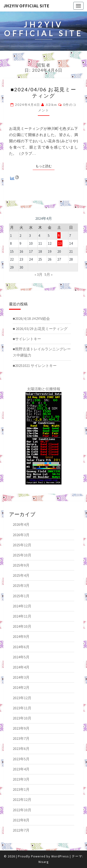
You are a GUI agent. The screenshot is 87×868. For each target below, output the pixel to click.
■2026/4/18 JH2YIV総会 (31, 318)
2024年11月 (22, 616)
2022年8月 (21, 820)
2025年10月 (22, 555)
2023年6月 (21, 749)
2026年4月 (21, 524)
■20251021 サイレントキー (35, 366)
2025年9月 (21, 565)
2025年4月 (21, 575)
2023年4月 (21, 769)
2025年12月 (22, 545)
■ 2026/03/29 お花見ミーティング (40, 329)
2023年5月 (21, 759)
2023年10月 (22, 718)
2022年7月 (21, 830)
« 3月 (39, 274)
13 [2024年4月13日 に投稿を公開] (60, 243)
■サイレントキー (27, 339)
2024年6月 (21, 647)
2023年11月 (22, 708)
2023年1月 (21, 789)
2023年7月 (21, 738)
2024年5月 (21, 657)
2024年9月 (21, 636)
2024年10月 (22, 626)
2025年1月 (21, 596)
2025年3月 (21, 586)
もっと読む (45, 166)
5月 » (48, 274)
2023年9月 (21, 728)
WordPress (60, 856)
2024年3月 (21, 677)
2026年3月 (21, 535)
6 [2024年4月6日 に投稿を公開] (59, 235)
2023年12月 (22, 698)
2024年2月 (21, 687)
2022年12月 (22, 800)
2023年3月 (21, 779)
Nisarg (44, 862)
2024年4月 (21, 667)
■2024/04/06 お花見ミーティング (43, 92)
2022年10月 (22, 810)
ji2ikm (51, 105)
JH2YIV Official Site (26, 6)
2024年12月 (22, 606)
